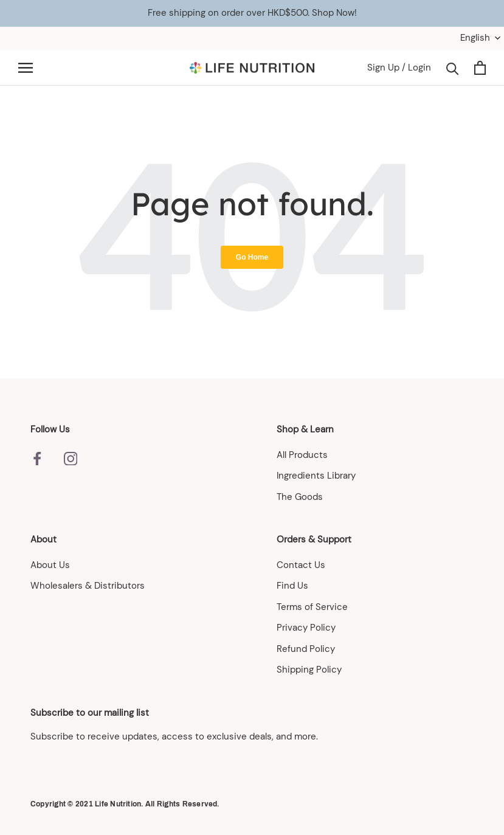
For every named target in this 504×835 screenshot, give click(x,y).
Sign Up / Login (399, 68)
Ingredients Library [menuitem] (316, 476)
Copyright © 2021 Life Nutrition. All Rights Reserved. (125, 804)
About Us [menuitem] (50, 565)
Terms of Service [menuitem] (312, 607)
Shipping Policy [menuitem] (309, 670)
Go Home (252, 257)
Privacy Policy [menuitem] (306, 628)
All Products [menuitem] (302, 455)
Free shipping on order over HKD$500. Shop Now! (252, 13)
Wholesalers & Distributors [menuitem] (88, 586)
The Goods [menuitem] (300, 497)
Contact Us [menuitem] (301, 565)
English (475, 38)
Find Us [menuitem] (292, 586)
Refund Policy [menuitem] (306, 649)
